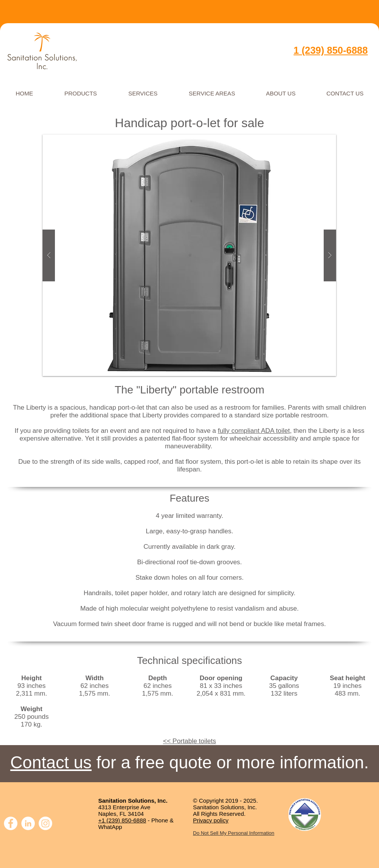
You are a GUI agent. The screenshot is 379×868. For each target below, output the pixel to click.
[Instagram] (45, 823)
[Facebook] (11, 823)
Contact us (51, 762)
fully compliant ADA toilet (254, 431)
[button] (189, 255)
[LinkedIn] (28, 823)
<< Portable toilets (189, 741)
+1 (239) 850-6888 (122, 820)
